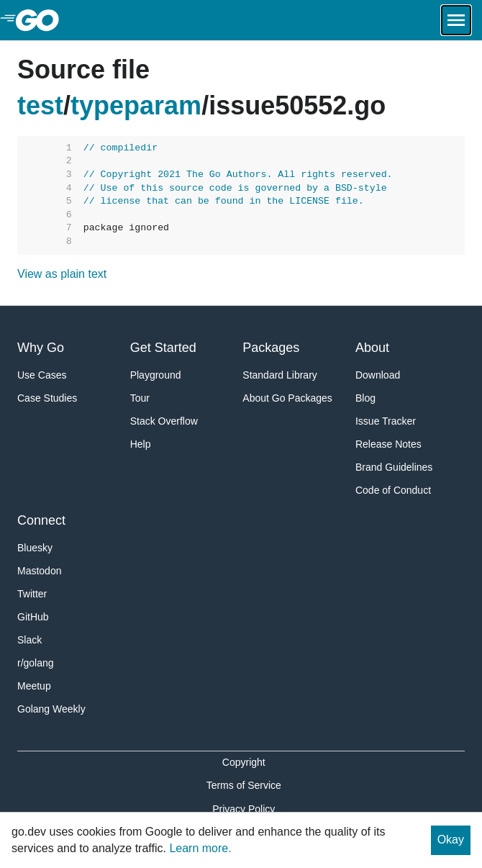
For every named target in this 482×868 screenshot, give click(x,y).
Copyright (244, 762)
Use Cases (42, 375)
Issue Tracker (386, 421)
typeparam (136, 105)
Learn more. (200, 848)
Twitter (32, 594)
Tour (140, 398)
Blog (365, 398)
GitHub (33, 617)
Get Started (163, 348)
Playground (156, 375)
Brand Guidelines (394, 467)
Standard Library (280, 375)
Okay (451, 840)
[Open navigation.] (456, 20)
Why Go (41, 348)
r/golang (36, 663)
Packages (271, 348)
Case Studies (47, 398)
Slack (29, 640)
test (40, 105)
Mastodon (39, 571)
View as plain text (62, 274)
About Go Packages (287, 398)
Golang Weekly (51, 709)
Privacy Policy (244, 809)
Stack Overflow (164, 421)
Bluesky (35, 548)
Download (378, 375)
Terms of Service (244, 785)
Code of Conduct (393, 490)
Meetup (34, 686)
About (372, 348)
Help (141, 444)
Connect (41, 520)
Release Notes (388, 444)
